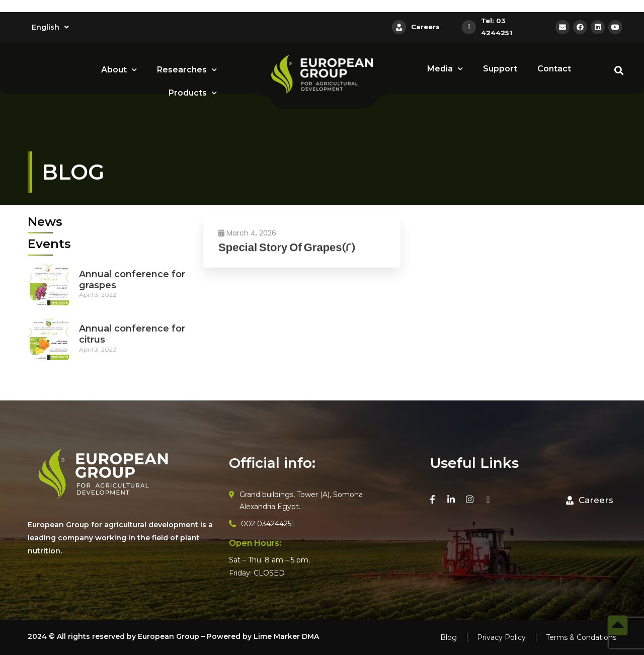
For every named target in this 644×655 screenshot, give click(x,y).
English (50, 27)
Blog (449, 637)
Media (445, 69)
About (119, 70)
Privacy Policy (501, 637)
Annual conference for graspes (132, 280)
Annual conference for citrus (132, 334)
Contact (554, 69)
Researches (187, 70)
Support (500, 69)
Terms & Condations (581, 637)
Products (193, 93)
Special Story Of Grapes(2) (287, 257)
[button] (590, 501)
